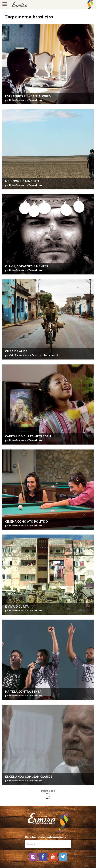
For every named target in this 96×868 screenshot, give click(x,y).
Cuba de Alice (16, 351)
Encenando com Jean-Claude (29, 776)
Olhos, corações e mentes (27, 266)
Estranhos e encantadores (28, 96)
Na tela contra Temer (23, 691)
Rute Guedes (17, 100)
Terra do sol (35, 100)
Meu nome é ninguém (22, 181)
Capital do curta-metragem (28, 436)
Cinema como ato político (27, 521)
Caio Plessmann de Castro (24, 355)
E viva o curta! (17, 606)
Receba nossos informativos (48, 842)
